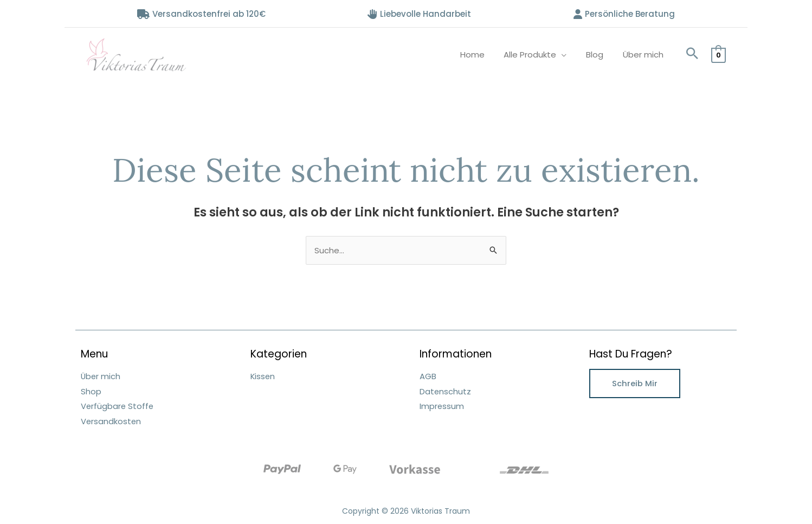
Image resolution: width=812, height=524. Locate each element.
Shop (91, 391)
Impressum (442, 405)
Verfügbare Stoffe (118, 405)
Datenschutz (446, 391)
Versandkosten (111, 420)
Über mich (645, 55)
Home (483, 55)
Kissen (263, 376)
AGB (428, 376)
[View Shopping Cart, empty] (718, 55)
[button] (692, 55)
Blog (600, 55)
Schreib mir (635, 383)
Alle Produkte (538, 55)
